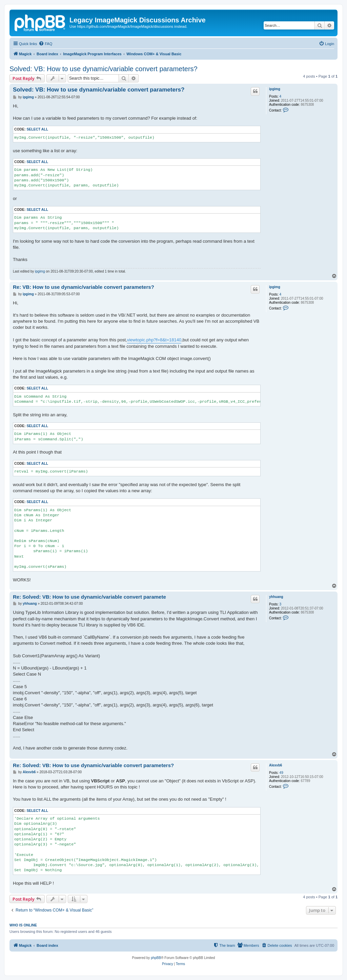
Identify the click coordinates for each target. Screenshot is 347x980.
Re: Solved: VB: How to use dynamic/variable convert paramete (89, 597)
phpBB (156, 958)
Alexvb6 (275, 765)
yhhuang (276, 597)
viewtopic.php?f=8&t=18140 (154, 340)
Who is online (23, 925)
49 (281, 773)
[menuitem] (45, 44)
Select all (37, 129)
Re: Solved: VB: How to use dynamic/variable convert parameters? (93, 765)
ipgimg (275, 89)
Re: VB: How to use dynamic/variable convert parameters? (84, 287)
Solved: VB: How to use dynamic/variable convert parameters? (104, 69)
